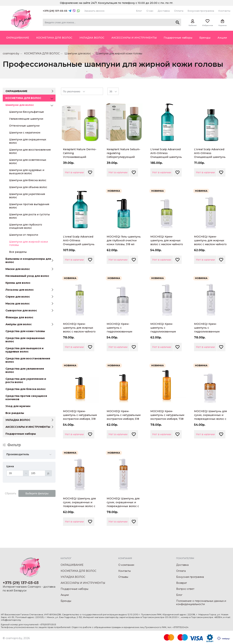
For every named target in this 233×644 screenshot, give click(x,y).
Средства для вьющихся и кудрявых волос (24, 350)
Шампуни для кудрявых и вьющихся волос (27, 172)
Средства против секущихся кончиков (26, 398)
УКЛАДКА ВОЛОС (18, 420)
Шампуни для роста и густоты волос (29, 216)
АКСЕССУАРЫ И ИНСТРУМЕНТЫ (28, 427)
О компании (126, 565)
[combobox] (82, 91)
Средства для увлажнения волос (25, 370)
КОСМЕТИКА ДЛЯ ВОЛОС (42, 53)
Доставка (164, 11)
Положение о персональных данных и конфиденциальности (201, 603)
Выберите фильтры (37, 493)
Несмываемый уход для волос (27, 276)
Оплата (179, 11)
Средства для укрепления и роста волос (26, 380)
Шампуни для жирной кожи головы (28, 243)
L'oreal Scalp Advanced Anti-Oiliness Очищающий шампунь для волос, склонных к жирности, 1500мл (166, 157)
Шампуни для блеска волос (28, 180)
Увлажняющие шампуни (26, 119)
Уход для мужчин (18, 406)
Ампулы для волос (19, 324)
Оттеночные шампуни (24, 126)
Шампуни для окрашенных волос (28, 141)
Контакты (224, 11)
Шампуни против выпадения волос (29, 206)
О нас (150, 11)
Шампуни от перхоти (24, 235)
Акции (65, 595)
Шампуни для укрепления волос (27, 196)
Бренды (66, 601)
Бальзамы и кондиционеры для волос (28, 260)
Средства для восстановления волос (28, 360)
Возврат (182, 583)
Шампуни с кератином (25, 133)
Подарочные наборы (21, 434)
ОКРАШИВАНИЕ (16, 91)
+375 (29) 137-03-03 (55, 11)
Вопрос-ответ (185, 589)
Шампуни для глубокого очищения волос (26, 226)
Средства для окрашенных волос (25, 340)
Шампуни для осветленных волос (28, 162)
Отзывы (123, 577)
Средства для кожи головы (25, 331)
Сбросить (11, 493)
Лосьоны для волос (20, 290)
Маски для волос (18, 269)
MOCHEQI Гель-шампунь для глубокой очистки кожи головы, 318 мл (124, 240)
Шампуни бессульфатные (26, 112)
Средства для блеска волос (26, 389)
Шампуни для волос (78, 53)
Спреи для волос (18, 297)
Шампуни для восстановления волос (30, 151)
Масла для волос (18, 304)
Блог (139, 11)
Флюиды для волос (19, 317)
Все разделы (18, 252)
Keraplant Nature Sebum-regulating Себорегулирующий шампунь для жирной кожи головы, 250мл (124, 157)
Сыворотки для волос (21, 310)
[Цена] (15, 473)
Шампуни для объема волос (28, 187)
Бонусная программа (201, 11)
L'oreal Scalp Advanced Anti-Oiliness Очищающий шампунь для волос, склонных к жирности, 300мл (210, 157)
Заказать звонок (94, 11)
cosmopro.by (11, 53)
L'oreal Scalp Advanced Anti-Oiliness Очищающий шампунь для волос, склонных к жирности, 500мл (79, 244)
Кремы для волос (18, 283)
